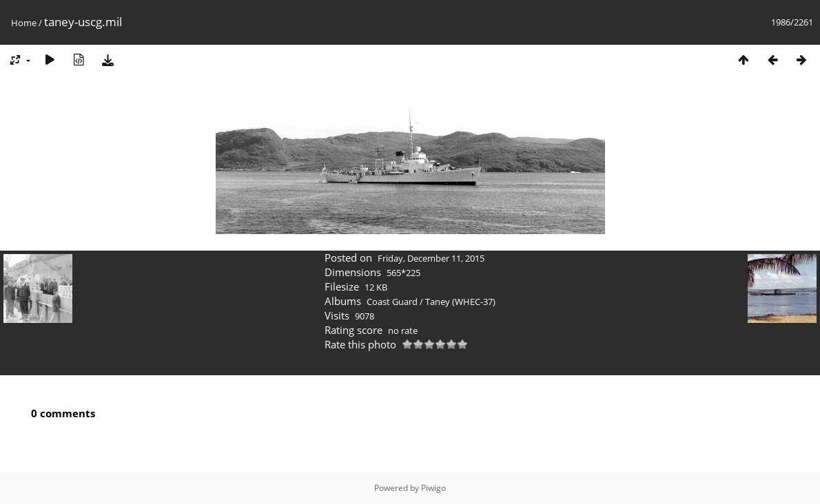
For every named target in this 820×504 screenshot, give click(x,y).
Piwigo (433, 488)
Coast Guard (392, 302)
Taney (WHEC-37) (460, 302)
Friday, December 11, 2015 (431, 258)
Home (24, 23)
